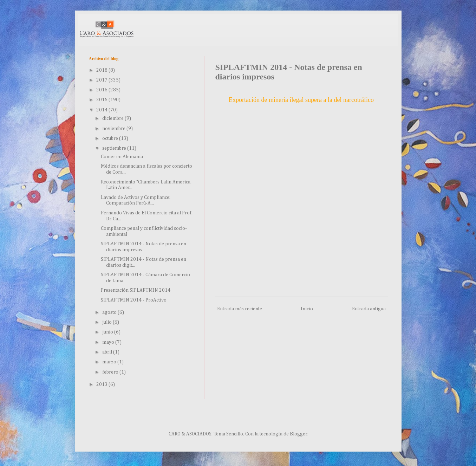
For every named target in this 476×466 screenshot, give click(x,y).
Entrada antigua (369, 309)
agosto (110, 312)
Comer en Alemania (122, 157)
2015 (102, 100)
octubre (111, 138)
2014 (102, 110)
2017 (102, 80)
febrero (111, 372)
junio (108, 332)
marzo (110, 362)
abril (108, 352)
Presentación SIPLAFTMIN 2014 (136, 290)
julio (107, 322)
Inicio (307, 309)
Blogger (298, 434)
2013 (102, 384)
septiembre (115, 148)
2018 (102, 70)
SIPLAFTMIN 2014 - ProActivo (134, 300)
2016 (102, 90)
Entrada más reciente (240, 309)
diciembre (113, 118)
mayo (109, 342)
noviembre (114, 129)
